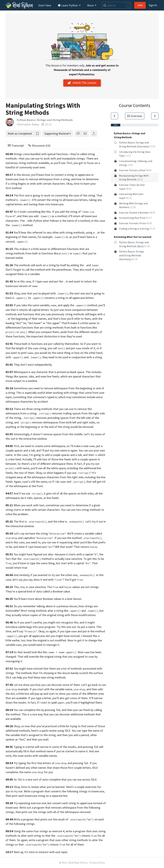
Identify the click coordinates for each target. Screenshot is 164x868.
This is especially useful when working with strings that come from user (60, 393)
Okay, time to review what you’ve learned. (39, 787)
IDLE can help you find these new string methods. (36, 677)
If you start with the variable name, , (58, 689)
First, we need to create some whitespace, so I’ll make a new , (55, 446)
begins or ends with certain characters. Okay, (46, 184)
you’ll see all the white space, (49, 468)
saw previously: (55, 314)
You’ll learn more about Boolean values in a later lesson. (48, 599)
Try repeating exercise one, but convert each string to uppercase (53, 803)
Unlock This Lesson (82, 83)
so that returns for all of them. (50, 844)
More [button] (91, 5)
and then (90, 455)
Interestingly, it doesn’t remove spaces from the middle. (48, 434)
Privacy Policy (97, 863)
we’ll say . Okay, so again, (35, 631)
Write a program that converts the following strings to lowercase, (64, 791)
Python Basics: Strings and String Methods (45, 120)
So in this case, (23, 281)
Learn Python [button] (68, 5)
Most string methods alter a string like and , (60, 611)
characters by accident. (34, 402)
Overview (135, 116)
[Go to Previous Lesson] (114, 116)
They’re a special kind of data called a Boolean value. (38, 591)
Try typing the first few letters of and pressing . (51, 763)
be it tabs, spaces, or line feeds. (40, 498)
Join (140, 5)
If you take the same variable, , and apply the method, (56, 305)
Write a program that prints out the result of (54, 819)
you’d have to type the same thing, (34, 563)
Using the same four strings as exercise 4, (39, 831)
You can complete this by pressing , (37, 710)
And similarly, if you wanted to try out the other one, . (55, 575)
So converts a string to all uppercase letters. (61, 298)
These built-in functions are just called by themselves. (47, 344)
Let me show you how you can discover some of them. (47, 685)
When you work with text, (29, 505)
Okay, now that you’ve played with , (41, 293)
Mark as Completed (20, 134)
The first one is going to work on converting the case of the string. (55, 195)
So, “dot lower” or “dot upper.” (42, 323)
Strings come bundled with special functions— (42, 154)
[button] (78, 134)
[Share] (94, 134)
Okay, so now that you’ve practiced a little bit (41, 726)
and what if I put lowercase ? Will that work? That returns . (56, 547)
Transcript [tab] (16, 145)
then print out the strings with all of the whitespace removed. (53, 812)
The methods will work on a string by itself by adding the (49, 265)
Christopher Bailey (28, 124)
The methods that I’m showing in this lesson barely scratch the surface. (59, 673)
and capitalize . (36, 538)
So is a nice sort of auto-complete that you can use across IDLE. (56, 779)
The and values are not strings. (73, 587)
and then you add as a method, (42, 216)
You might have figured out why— (34, 554)
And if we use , (28, 493)
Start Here (45, 5)
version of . (29, 286)
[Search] (116, 5)
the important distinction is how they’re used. (54, 336)
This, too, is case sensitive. (30, 587)
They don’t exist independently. (33, 365)
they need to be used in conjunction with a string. (72, 357)
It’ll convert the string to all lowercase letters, (60, 200)
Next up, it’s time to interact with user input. (41, 852)
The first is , (31, 521)
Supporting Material (57, 134)
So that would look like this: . (45, 652)
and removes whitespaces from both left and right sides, (55, 422)
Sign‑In (153, 5)
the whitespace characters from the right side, (56, 477)
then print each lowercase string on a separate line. (37, 796)
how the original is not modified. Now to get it (55, 640)
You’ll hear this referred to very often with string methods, (49, 232)
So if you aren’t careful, (28, 622)
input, (9, 397)
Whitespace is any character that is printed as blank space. (49, 372)
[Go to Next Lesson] (155, 116)
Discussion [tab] (39, 145)
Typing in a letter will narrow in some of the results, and (48, 747)
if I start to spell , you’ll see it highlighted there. (70, 702)
